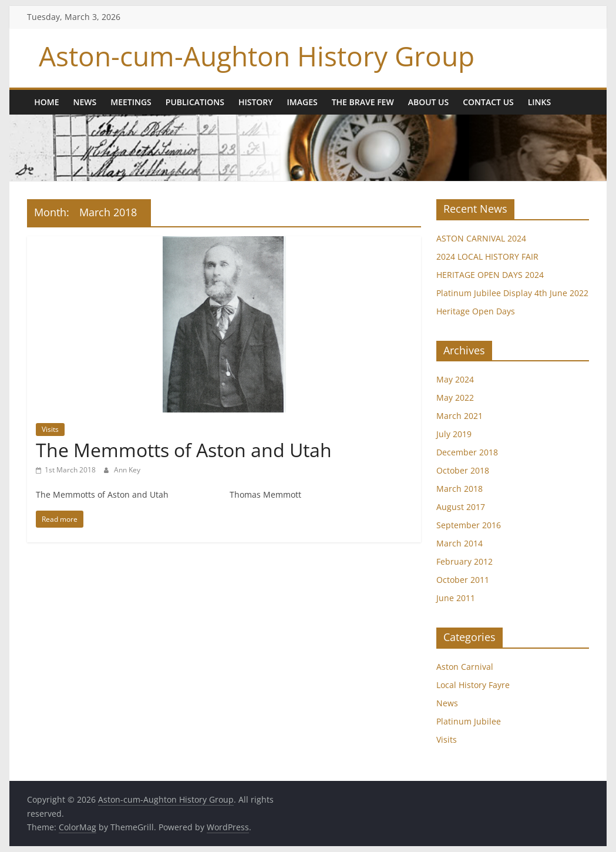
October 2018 (463, 470)
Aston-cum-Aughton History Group (257, 56)
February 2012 (464, 561)
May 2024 (455, 379)
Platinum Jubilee (469, 721)
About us (429, 102)
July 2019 (454, 434)
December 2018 (467, 452)
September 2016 (469, 525)
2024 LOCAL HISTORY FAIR (487, 256)
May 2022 (455, 398)
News (85, 102)
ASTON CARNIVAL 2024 (481, 238)
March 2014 (460, 543)
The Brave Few (363, 102)
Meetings (131, 102)
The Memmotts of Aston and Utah (184, 450)
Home (46, 102)
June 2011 (456, 598)
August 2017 (461, 507)
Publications (195, 102)
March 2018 (460, 489)
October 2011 (463, 580)
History (256, 102)
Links (539, 102)
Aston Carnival (465, 667)
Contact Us (488, 102)
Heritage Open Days (476, 311)
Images (302, 102)
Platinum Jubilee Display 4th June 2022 (512, 293)
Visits (50, 429)
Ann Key (127, 470)
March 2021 (460, 416)
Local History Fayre (473, 685)
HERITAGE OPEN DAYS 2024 (490, 275)
